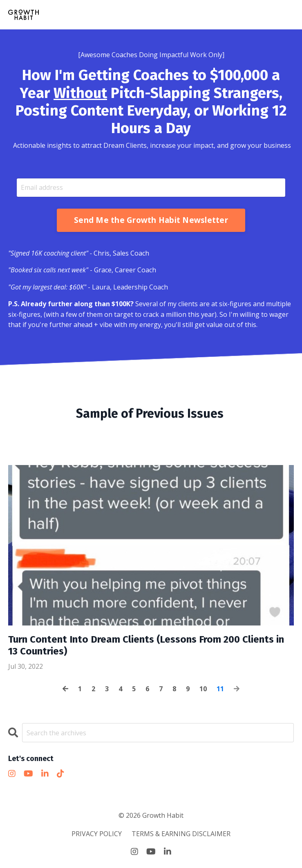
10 (203, 689)
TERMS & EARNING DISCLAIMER (181, 834)
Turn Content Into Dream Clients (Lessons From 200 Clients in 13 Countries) (146, 645)
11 (220, 689)
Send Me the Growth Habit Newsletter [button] (151, 220)
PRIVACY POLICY (97, 834)
